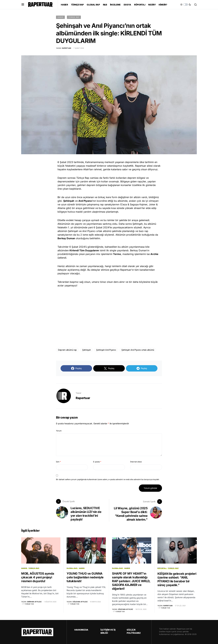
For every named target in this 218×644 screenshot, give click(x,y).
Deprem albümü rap (67, 350)
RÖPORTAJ (162, 568)
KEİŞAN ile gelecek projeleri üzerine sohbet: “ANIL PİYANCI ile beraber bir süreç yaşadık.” (177, 579)
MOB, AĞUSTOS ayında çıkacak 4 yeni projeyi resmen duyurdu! (38, 577)
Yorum (59, 431)
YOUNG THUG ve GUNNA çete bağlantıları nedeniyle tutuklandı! (85, 577)
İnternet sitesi (136, 462)
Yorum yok (29, 604)
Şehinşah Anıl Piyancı (106, 350)
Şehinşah (86, 350)
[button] (23, 5)
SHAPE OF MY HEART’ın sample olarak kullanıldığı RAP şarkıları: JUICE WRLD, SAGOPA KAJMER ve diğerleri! (131, 581)
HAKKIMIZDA (81, 630)
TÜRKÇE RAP (74, 17)
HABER (60, 17)
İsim (58, 462)
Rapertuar (83, 398)
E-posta (97, 462)
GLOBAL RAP (72, 568)
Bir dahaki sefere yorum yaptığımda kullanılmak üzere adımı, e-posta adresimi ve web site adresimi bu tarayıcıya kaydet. (108, 479)
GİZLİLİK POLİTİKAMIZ (134, 631)
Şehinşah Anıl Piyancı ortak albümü (138, 350)
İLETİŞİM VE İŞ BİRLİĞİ (108, 631)
